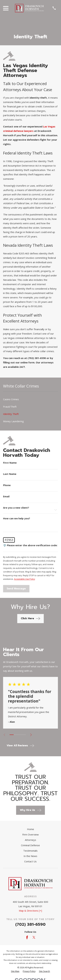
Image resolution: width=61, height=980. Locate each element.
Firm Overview (30, 834)
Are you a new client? (16, 508)
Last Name (10, 474)
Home (30, 829)
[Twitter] (34, 937)
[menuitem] (30, 399)
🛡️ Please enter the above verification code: (30, 545)
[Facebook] (27, 937)
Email (6, 496)
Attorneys (30, 840)
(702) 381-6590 (30, 924)
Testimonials (30, 851)
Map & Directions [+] (30, 911)
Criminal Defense (30, 845)
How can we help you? (17, 518)
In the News (30, 856)
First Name (10, 463)
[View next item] (31, 735)
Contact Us (30, 861)
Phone (7, 485)
